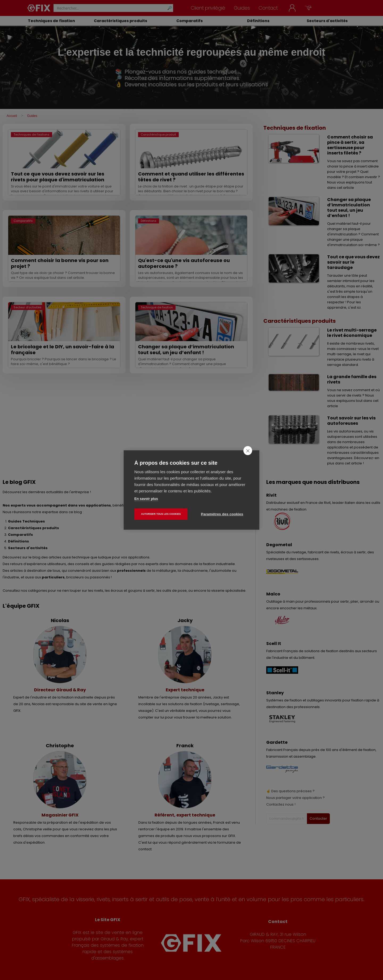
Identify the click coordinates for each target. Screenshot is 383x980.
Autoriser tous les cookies (161, 514)
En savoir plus (146, 499)
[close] (248, 451)
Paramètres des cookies (222, 514)
